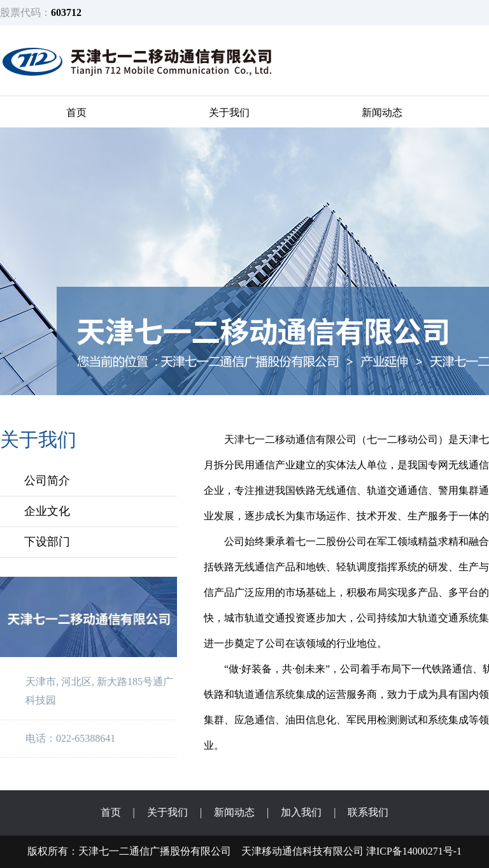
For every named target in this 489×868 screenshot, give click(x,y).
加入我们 (301, 812)
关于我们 (229, 112)
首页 (76, 112)
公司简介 (47, 481)
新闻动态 (382, 112)
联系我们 (368, 812)
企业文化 (47, 511)
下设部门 (47, 542)
